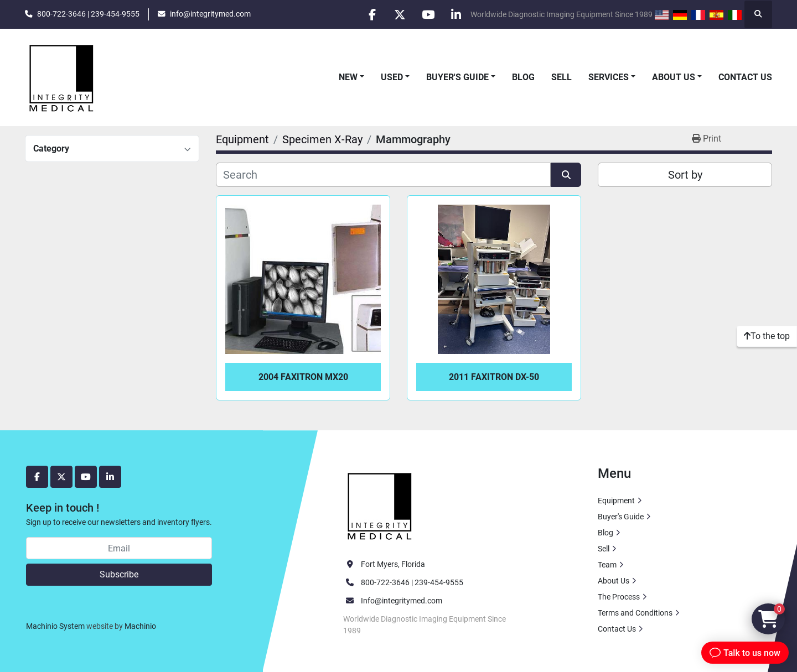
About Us (674, 77)
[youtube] (428, 14)
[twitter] (400, 14)
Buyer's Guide (457, 77)
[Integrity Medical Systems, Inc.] (380, 505)
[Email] (119, 548)
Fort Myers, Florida (393, 564)
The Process (619, 597)
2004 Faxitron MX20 (303, 377)
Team (607, 565)
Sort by (685, 175)
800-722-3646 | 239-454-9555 (88, 14)
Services (609, 77)
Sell (561, 77)
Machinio (140, 626)
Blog (523, 77)
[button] (351, 77)
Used (392, 77)
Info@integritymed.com (402, 601)
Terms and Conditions (635, 613)
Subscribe (119, 574)
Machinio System (55, 626)
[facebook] (371, 14)
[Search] (383, 175)
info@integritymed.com (210, 14)
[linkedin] (456, 14)
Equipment (616, 501)
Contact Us (745, 77)
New (348, 77)
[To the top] (767, 336)
